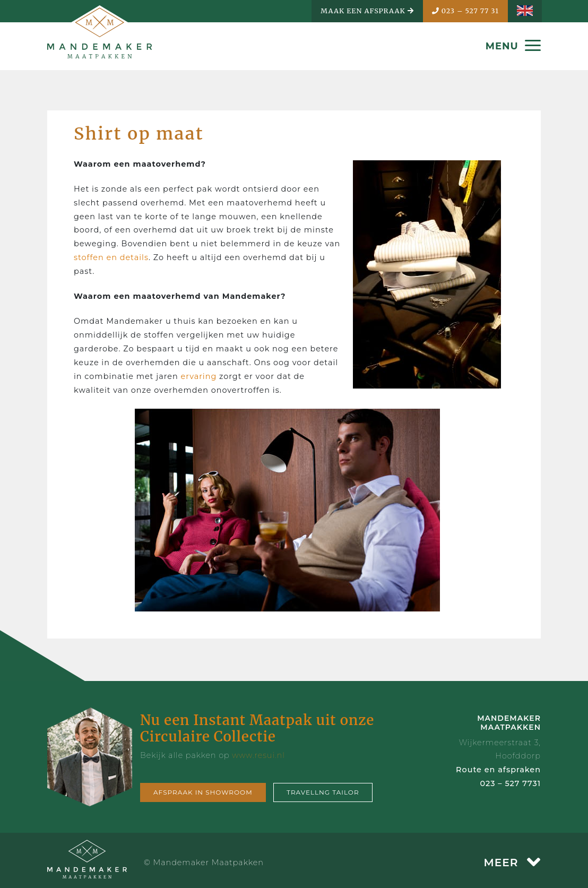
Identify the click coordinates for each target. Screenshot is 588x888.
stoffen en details (111, 257)
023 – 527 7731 (510, 783)
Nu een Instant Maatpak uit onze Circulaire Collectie (257, 728)
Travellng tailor (323, 792)
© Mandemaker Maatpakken (204, 863)
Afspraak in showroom (203, 792)
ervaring (198, 376)
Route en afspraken (498, 770)
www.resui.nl (258, 755)
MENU (513, 46)
